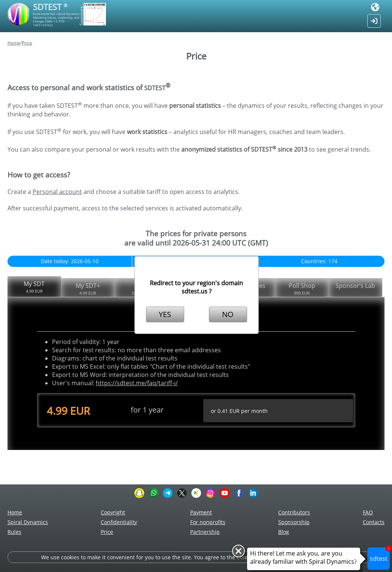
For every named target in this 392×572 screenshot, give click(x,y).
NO (228, 314)
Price (27, 43)
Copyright (113, 512)
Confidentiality (119, 522)
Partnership (205, 532)
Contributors (294, 512)
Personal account (57, 192)
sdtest (380, 555)
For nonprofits (208, 522)
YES (165, 314)
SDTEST (50, 7)
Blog (284, 532)
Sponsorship (294, 522)
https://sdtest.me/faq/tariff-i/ (137, 383)
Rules (14, 532)
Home (14, 43)
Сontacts (374, 522)
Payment (201, 512)
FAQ (368, 512)
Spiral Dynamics (28, 522)
